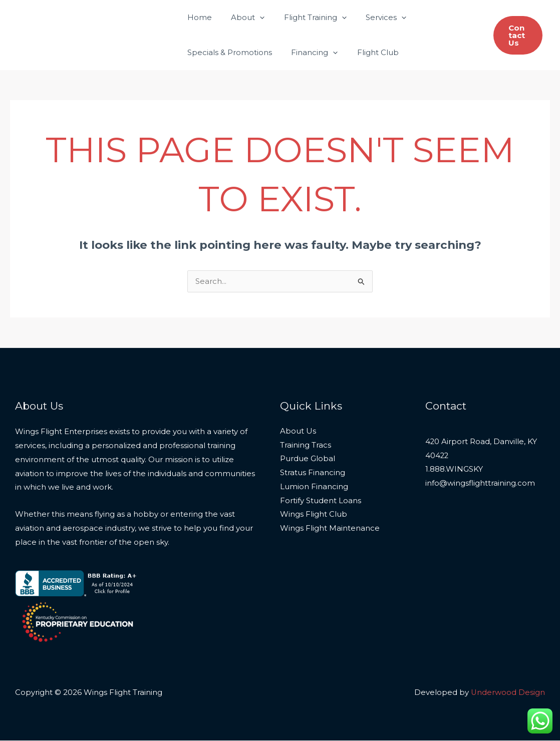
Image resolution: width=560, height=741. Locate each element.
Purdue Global (308, 460)
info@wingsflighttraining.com (480, 484)
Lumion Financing (314, 487)
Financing (308, 53)
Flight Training (305, 18)
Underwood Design (508, 693)
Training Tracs (306, 446)
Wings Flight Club (314, 515)
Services (371, 18)
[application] (254, 18)
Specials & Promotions (228, 52)
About (242, 18)
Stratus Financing (313, 474)
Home (198, 17)
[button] (517, 35)
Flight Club (367, 52)
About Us (298, 432)
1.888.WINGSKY (454, 470)
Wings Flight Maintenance (330, 529)
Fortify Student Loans (321, 501)
